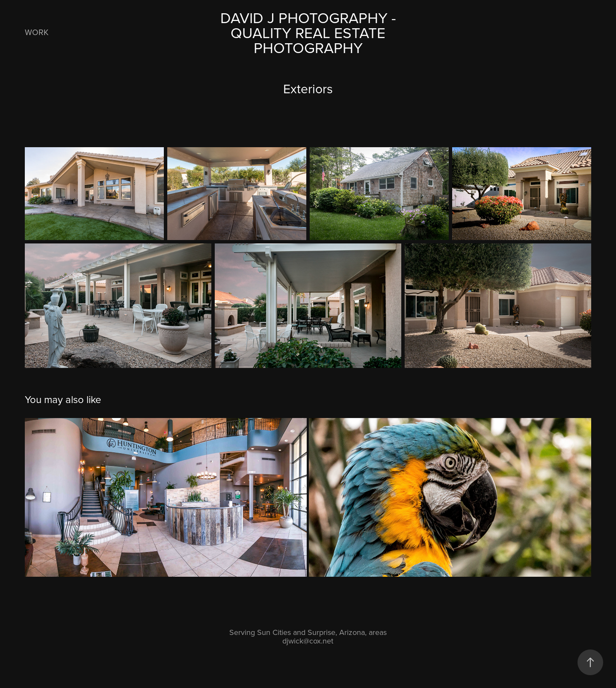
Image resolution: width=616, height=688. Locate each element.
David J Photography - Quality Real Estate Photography (310, 32)
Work (37, 32)
